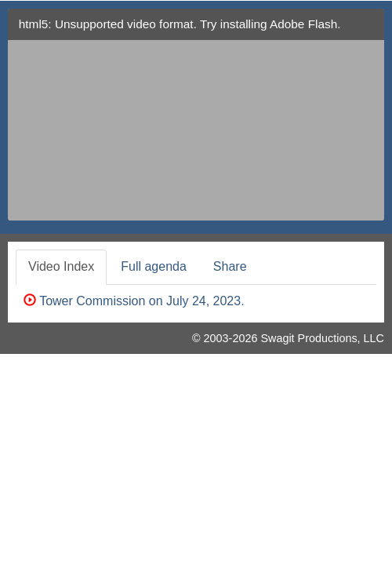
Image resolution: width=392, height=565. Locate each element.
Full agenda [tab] (154, 266)
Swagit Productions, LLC (322, 338)
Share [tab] (230, 266)
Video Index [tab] (61, 266)
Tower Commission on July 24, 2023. (134, 301)
